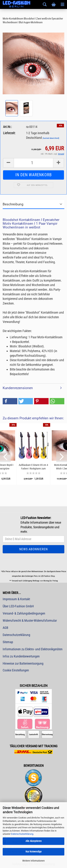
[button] (10, 401)
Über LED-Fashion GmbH (18, 606)
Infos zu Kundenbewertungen (21, 656)
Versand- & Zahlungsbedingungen (24, 613)
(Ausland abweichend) (51, 138)
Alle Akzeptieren (34, 841)
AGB (5, 628)
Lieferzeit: (9, 133)
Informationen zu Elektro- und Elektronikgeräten (33, 649)
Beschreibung (13, 204)
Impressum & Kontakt (16, 599)
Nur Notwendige (34, 852)
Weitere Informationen (33, 861)
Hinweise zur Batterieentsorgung (23, 663)
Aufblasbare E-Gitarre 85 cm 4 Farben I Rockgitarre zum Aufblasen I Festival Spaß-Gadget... (33, 467)
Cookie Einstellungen (16, 670)
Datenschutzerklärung (22, 834)
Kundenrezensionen (18, 388)
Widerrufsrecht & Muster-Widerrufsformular (30, 620)
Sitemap (8, 642)
